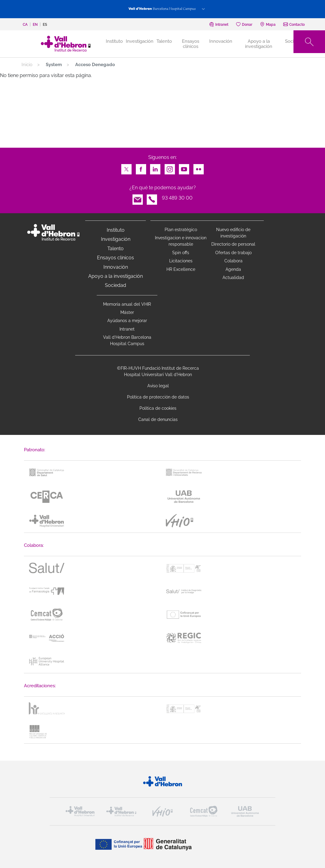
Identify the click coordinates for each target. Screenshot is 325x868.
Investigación (140, 41)
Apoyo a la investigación (259, 44)
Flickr (199, 168)
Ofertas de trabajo (233, 253)
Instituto (116, 230)
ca (25, 25)
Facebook (141, 168)
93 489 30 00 (177, 198)
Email (138, 198)
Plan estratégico (181, 230)
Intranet (127, 329)
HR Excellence (181, 269)
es (45, 25)
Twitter (126, 168)
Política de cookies (158, 408)
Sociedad (116, 285)
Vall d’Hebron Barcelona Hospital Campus (127, 340)
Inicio (27, 65)
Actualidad (233, 278)
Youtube (184, 168)
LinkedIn (155, 168)
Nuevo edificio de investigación (233, 233)
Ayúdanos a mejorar (127, 321)
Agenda (233, 269)
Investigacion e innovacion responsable (181, 241)
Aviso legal (158, 386)
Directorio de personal (233, 244)
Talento (164, 41)
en (35, 25)
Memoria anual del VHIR (127, 304)
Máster (127, 312)
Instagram (170, 168)
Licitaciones (181, 261)
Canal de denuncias (158, 419)
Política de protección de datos (158, 397)
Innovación (221, 41)
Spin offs (181, 253)
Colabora (233, 261)
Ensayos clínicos (191, 44)
